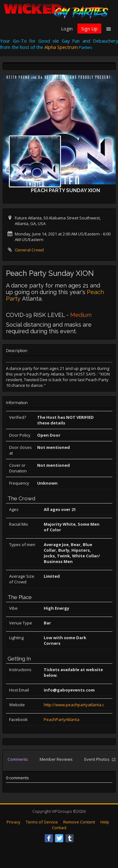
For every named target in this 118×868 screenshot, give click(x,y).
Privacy (14, 822)
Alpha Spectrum (61, 47)
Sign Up (89, 29)
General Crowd (29, 250)
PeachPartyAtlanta (62, 719)
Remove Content (79, 822)
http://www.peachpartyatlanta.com (77, 705)
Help (105, 822)
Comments (18, 759)
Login (67, 29)
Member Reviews (56, 759)
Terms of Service (42, 822)
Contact (59, 828)
